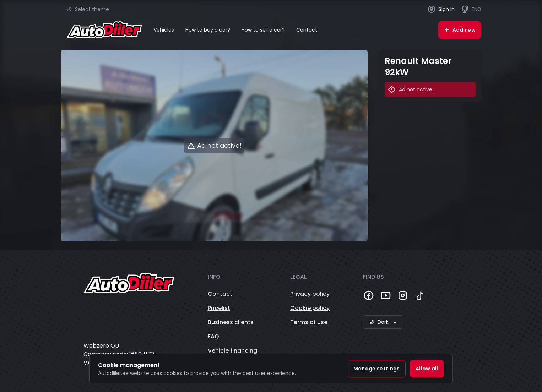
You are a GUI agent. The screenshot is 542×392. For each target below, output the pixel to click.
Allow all (427, 369)
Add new (460, 30)
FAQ (213, 336)
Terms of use (309, 322)
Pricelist (219, 308)
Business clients (231, 322)
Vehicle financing (232, 351)
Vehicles (164, 30)
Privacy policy (310, 294)
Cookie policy (310, 308)
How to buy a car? (208, 30)
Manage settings (377, 369)
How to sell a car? (263, 30)
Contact (307, 30)
